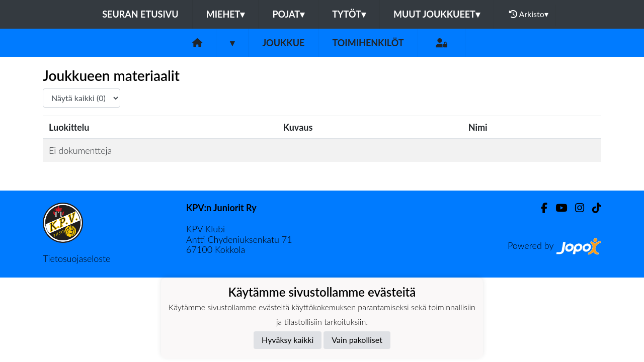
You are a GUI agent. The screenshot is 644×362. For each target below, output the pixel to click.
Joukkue (283, 43)
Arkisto (529, 14)
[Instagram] (576, 208)
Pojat (288, 14)
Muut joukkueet (437, 14)
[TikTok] (593, 208)
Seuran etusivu (140, 14)
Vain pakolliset (357, 340)
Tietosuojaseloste (76, 258)
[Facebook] (540, 208)
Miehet (226, 14)
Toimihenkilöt (368, 43)
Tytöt (349, 14)
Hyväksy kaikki (288, 340)
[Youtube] (557, 208)
